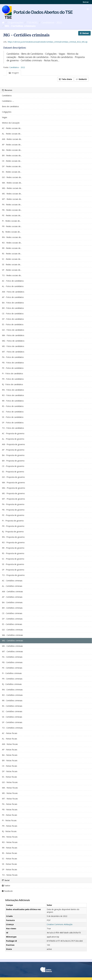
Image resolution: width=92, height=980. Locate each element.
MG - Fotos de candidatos (13, 341)
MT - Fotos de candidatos (13, 352)
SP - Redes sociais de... (12, 270)
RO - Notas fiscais (10, 842)
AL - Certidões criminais (12, 586)
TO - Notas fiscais (10, 875)
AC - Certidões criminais (12, 581)
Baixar (84, 33)
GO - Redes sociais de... (12, 177)
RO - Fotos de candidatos (13, 395)
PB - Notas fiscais (10, 810)
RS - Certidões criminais (12, 706)
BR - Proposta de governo (13, 461)
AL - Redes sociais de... (12, 134)
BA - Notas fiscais (10, 755)
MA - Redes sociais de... (12, 183)
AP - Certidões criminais (12, 597)
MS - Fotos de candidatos (13, 346)
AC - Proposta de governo (13, 433)
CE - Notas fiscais (10, 766)
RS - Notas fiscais (10, 853)
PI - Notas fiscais (9, 820)
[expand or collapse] (88, 9)
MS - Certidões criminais (12, 646)
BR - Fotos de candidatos (13, 308)
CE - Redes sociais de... (12, 161)
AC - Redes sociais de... (12, 128)
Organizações (16, 22)
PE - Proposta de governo (13, 515)
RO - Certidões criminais (12, 695)
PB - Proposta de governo (13, 510)
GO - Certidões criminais (12, 630)
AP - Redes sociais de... (12, 145)
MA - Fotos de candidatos (13, 335)
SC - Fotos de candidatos (13, 412)
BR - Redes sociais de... (12, 155)
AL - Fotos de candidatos (13, 286)
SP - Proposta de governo (13, 570)
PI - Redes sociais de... (11, 221)
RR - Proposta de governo (13, 548)
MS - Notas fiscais (10, 793)
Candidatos (7, 96)
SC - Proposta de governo (13, 559)
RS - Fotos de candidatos (13, 406)
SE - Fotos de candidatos (13, 417)
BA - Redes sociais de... (12, 150)
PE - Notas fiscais (10, 815)
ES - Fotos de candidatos (13, 324)
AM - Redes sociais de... (12, 139)
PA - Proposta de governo (13, 504)
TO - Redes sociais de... (12, 275)
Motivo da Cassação (11, 123)
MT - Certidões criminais (12, 651)
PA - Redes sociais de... (12, 205)
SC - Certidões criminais (12, 711)
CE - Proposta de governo (13, 466)
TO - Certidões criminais (12, 728)
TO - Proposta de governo (13, 575)
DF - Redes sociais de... (12, 166)
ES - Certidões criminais (12, 624)
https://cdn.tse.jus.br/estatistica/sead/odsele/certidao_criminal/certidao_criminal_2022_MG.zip (48, 42)
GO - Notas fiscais (10, 782)
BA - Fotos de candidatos (13, 303)
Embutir (81, 79)
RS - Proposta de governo (13, 553)
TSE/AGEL (32, 22)
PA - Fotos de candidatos (13, 357)
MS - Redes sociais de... (12, 194)
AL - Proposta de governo (13, 439)
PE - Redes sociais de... (12, 215)
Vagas (5, 117)
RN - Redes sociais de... (12, 237)
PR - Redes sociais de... (12, 226)
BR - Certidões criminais (12, 608)
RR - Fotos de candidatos (13, 401)
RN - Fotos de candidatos (13, 390)
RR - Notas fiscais (10, 848)
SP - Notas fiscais (10, 869)
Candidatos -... (8, 101)
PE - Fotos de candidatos (13, 368)
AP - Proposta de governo (13, 450)
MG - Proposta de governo (14, 488)
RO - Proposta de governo (13, 542)
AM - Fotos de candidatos (13, 292)
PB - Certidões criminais (12, 662)
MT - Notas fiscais (10, 799)
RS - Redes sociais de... (12, 254)
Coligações (7, 112)
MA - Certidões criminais (12, 635)
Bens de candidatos (10, 106)
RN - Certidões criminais (12, 690)
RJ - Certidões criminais (12, 684)
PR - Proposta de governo (13, 526)
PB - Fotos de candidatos (13, 363)
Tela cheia (65, 79)
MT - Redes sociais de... (12, 199)
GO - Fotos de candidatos (13, 330)
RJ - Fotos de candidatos (13, 384)
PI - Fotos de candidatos (13, 373)
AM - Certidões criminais (12, 591)
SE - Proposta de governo (13, 564)
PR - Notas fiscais (10, 826)
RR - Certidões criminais (12, 701)
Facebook (7, 891)
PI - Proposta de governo (13, 521)
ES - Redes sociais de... (12, 172)
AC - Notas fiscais (10, 733)
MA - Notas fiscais (10, 788)
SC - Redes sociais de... (12, 259)
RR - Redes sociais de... (12, 248)
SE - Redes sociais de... (12, 264)
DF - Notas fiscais (10, 771)
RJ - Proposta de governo (13, 532)
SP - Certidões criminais (12, 722)
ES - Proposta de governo (13, 472)
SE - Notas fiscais (9, 864)
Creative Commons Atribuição (60, 924)
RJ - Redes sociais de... (11, 232)
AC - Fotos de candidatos (13, 281)
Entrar (86, 2)
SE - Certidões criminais (12, 717)
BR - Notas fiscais (10, 760)
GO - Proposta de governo (13, 477)
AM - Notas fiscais (10, 744)
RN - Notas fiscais (10, 837)
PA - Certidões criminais (12, 657)
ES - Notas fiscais (9, 777)
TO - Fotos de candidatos (13, 428)
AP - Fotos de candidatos (13, 297)
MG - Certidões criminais (20, 26)
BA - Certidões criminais (12, 602)
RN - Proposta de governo (13, 537)
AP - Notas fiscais (10, 750)
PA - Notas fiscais (10, 804)
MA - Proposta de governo (13, 482)
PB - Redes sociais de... (12, 210)
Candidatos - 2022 (52, 22)
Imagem (14, 73)
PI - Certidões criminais (12, 673)
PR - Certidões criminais (12, 679)
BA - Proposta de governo (13, 455)
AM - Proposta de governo (13, 444)
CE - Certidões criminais (12, 613)
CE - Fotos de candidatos (13, 314)
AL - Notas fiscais (10, 739)
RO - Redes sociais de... (12, 243)
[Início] (3, 22)
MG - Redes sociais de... (12, 188)
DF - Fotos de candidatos (13, 319)
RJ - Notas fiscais (9, 831)
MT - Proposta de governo (13, 499)
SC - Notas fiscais (10, 859)
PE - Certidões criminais (12, 668)
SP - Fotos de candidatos (13, 423)
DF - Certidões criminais (12, 619)
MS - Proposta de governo (13, 493)
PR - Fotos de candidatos (13, 379)
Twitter (6, 886)
